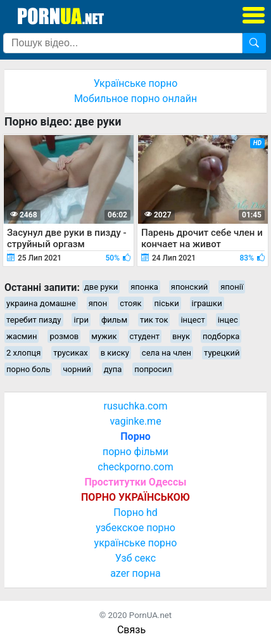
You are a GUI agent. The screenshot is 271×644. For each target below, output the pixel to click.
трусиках (70, 353)
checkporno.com (135, 467)
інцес (228, 320)
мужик (104, 336)
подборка (221, 336)
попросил (153, 369)
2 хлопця (23, 353)
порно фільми (135, 452)
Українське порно (136, 83)
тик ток (154, 320)
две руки (101, 287)
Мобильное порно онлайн (135, 99)
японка (144, 287)
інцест (192, 320)
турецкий (222, 353)
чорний (77, 369)
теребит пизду (34, 320)
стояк (130, 303)
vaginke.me (135, 421)
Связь (131, 630)
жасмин (22, 336)
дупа (113, 369)
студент (145, 336)
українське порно (136, 543)
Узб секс (135, 558)
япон (98, 303)
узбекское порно (135, 528)
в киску (115, 353)
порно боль (28, 369)
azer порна (135, 573)
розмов (64, 336)
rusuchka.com (135, 406)
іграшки (207, 303)
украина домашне (41, 303)
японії (232, 287)
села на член (167, 353)
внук (181, 336)
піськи (167, 303)
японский (189, 287)
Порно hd (135, 512)
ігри (81, 320)
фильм (114, 320)
